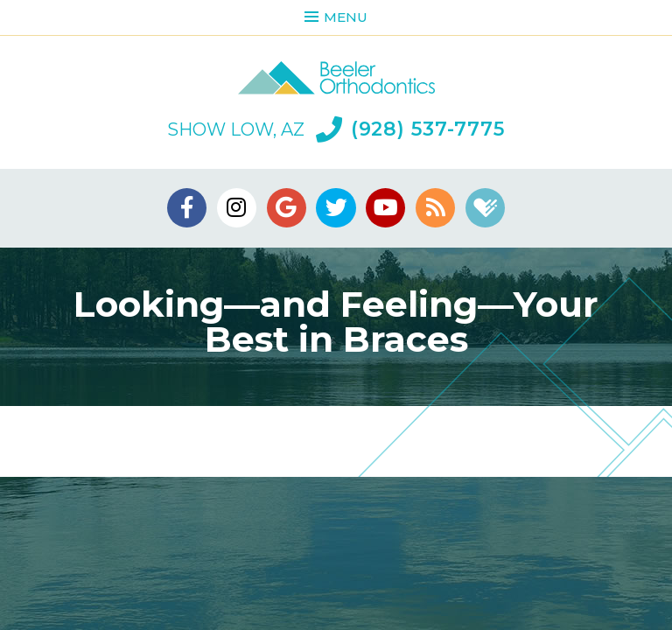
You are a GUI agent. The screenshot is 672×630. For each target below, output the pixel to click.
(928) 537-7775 (410, 129)
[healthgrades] (485, 208)
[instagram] (237, 208)
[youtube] (385, 208)
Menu (336, 17)
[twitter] (336, 208)
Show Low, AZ (236, 129)
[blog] (435, 208)
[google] (287, 208)
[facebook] (187, 208)
